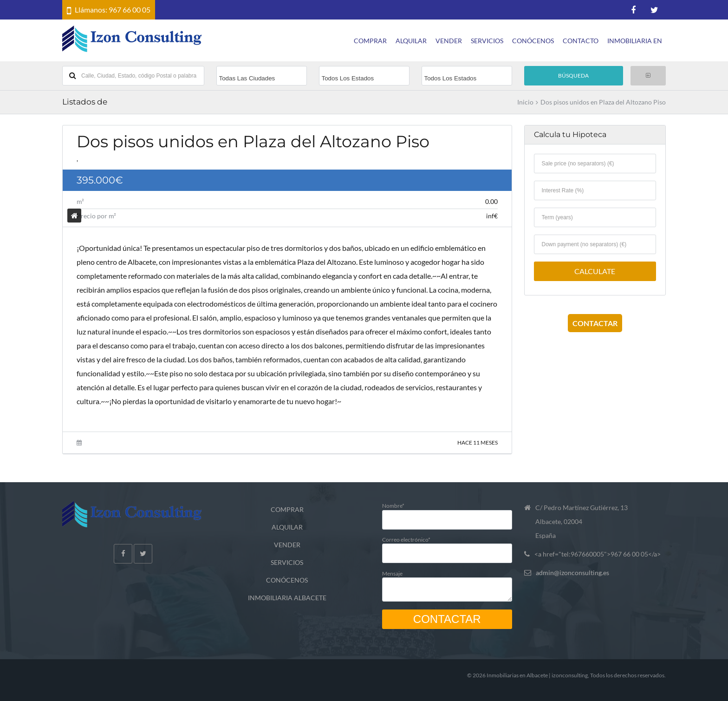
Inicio (525, 102)
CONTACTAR (595, 323)
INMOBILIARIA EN (635, 41)
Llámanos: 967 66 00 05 (113, 10)
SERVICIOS (487, 41)
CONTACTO (581, 41)
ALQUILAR (411, 41)
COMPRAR (370, 41)
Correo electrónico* (447, 546)
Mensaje (447, 583)
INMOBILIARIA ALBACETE (287, 598)
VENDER (449, 41)
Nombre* (447, 512)
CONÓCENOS (533, 41)
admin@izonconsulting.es (572, 573)
